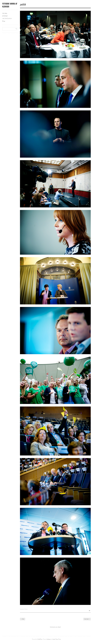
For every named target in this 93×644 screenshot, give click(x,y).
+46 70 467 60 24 (7, 19)
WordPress (40, 639)
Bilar (23, 619)
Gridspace (49, 639)
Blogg (4, 21)
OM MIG (5, 13)
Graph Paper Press (57, 639)
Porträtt (26, 609)
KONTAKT (5, 16)
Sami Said (87, 619)
